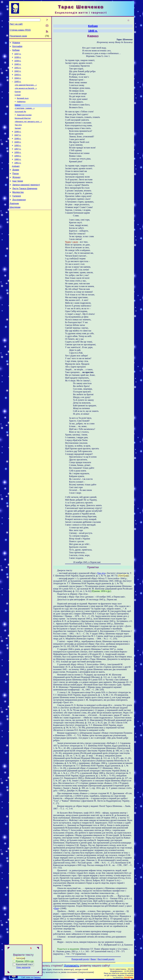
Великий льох (23, 105)
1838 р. (18, 59)
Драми (16, 184)
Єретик (18, 97)
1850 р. (18, 156)
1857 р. (18, 160)
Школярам (15, 225)
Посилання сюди (18, 36)
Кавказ (18, 112)
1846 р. (18, 141)
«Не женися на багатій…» (26, 94)
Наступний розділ (106, 959)
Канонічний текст (24, 964)
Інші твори (18, 196)
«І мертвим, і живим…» (25, 115)
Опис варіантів (23, 967)
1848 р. (18, 149)
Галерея (17, 213)
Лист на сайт (16, 24)
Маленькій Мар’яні (23, 126)
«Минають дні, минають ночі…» (28, 130)
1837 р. (18, 55)
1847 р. (18, 145)
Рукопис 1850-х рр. (24, 961)
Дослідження (19, 217)
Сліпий (18, 101)
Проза (15, 188)
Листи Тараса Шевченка (25, 204)
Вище (93, 959)
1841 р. (18, 71)
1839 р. (18, 63)
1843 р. (18, 79)
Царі (56, 908)
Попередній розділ (80, 959)
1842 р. (18, 75)
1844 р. (18, 83)
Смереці (37, 977)
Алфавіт (16, 180)
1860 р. (18, 172)
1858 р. (18, 164)
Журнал (16, 192)
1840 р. (18, 67)
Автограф (19, 958)
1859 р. (18, 168)
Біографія (17, 47)
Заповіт (18, 137)
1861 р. (18, 176)
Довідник (14, 221)
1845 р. (18, 87)
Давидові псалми (24, 123)
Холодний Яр (20, 119)
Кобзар (16, 51)
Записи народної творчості (26, 200)
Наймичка (21, 108)
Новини (16, 43)
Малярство (18, 209)
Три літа (18, 133)
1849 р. (18, 153)
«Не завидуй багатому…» (26, 90)
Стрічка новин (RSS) (20, 30)
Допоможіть (72, 966)
